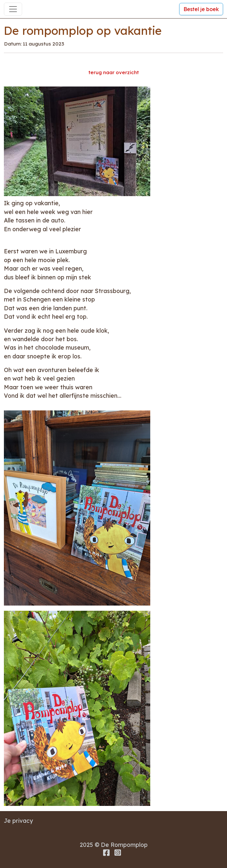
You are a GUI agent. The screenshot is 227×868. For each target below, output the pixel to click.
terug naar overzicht (114, 72)
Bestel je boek (201, 9)
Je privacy (18, 821)
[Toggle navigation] (13, 9)
